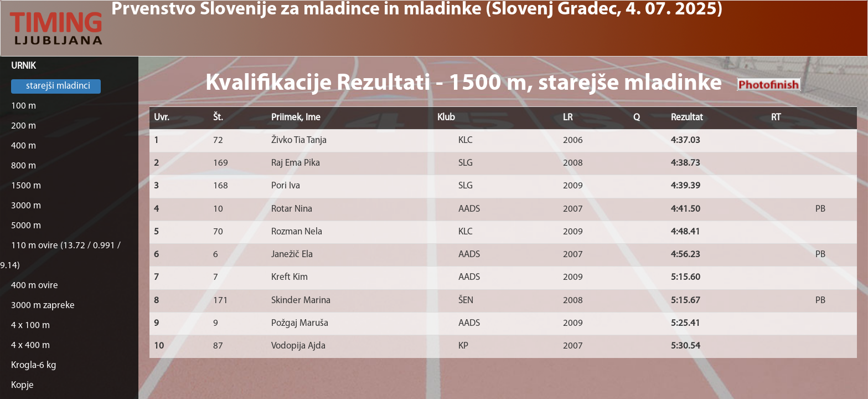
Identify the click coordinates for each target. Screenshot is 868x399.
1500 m (26, 186)
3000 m (26, 206)
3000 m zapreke (43, 306)
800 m (24, 166)
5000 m (26, 226)
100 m (24, 106)
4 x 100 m (30, 326)
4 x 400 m (30, 346)
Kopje (22, 385)
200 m (24, 126)
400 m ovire (35, 286)
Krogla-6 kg (34, 365)
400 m (24, 146)
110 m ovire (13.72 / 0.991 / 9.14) (60, 256)
